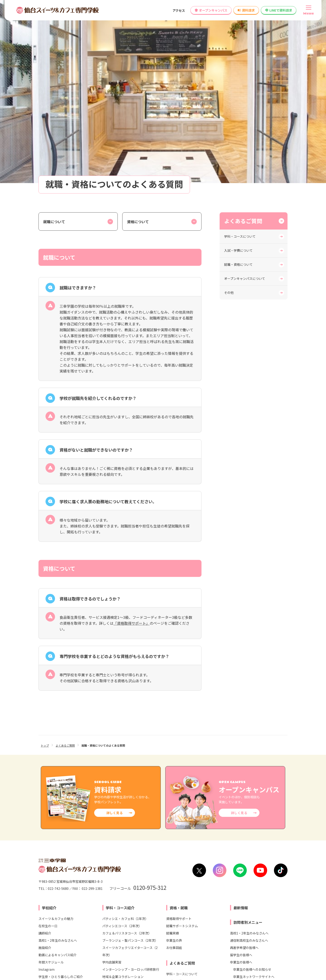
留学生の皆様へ (241, 778)
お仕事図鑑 (174, 770)
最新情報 (241, 731)
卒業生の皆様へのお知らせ (252, 792)
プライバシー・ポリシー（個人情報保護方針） (236, 957)
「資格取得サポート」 (132, 446)
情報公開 (111, 859)
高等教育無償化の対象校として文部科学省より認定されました (241, 859)
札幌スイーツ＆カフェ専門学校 (108, 907)
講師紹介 (45, 756)
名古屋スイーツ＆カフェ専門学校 (110, 930)
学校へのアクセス (54, 859)
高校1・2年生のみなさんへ (58, 763)
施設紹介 (45, 770)
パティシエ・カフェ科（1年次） (125, 741)
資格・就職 (179, 731)
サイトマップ (279, 957)
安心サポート (48, 807)
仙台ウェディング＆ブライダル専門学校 (259, 907)
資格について (138, 44)
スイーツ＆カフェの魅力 (56, 741)
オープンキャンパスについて (245, 101)
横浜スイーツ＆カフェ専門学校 (108, 923)
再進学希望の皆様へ (244, 770)
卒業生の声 (174, 763)
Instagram (47, 792)
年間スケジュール (51, 785)
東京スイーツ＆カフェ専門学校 (108, 900)
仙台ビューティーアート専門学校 (182, 915)
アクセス (179, 10)
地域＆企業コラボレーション (123, 799)
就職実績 (173, 756)
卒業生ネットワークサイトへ (254, 799)
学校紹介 (49, 731)
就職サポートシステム (182, 749)
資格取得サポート (179, 741)
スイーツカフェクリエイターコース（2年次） (130, 774)
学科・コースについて (240, 59)
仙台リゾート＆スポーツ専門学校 (182, 907)
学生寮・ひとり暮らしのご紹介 (61, 799)
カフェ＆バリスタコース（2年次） (127, 756)
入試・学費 (115, 815)
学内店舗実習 (112, 785)
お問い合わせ (85, 859)
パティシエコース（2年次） (122, 749)
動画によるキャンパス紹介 (58, 778)
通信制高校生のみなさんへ (249, 763)
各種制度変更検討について (146, 859)
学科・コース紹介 (120, 731)
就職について (54, 44)
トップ (45, 568)
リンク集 (195, 957)
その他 (229, 115)
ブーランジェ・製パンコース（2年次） (130, 763)
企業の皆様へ (240, 821)
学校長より (46, 814)
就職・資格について (238, 87)
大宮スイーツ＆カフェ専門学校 (108, 915)
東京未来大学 (240, 915)
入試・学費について (238, 73)
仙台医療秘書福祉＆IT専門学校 (181, 900)
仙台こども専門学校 (245, 900)
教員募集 (180, 859)
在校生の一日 (48, 749)
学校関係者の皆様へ (244, 814)
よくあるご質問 (243, 44)
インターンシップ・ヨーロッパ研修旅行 (131, 792)
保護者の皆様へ (241, 807)
